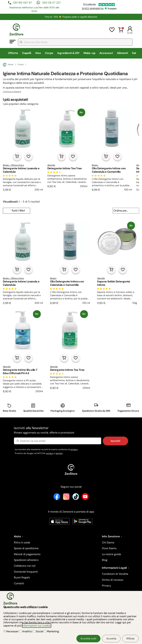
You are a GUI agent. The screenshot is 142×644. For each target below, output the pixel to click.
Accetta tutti (88, 638)
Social (38, 631)
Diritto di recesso (113, 580)
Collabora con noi (25, 566)
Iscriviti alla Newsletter (71, 430)
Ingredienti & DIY (68, 53)
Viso (38, 53)
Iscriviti (115, 441)
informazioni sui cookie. (37, 626)
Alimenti (122, 53)
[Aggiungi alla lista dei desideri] (29, 156)
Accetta (111, 638)
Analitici (26, 631)
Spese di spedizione (26, 548)
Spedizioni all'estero (26, 560)
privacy (74, 449)
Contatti (19, 583)
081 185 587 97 (23, 3)
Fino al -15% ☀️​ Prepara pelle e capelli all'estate (71, 17)
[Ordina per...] (126, 211)
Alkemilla (51, 165)
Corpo (49, 53)
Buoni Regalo (22, 577)
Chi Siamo (108, 542)
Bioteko (95, 165)
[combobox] (75, 42)
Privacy (106, 586)
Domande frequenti (26, 572)
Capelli (27, 53)
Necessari (11, 631)
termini (59, 453)
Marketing (51, 631)
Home (8, 65)
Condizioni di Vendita (115, 574)
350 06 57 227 (51, 3)
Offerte (13, 53)
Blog (105, 560)
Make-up (89, 53)
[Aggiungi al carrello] (17, 156)
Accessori (106, 53)
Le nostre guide (111, 554)
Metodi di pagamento (27, 554)
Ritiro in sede (22, 542)
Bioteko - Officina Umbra (13, 165)
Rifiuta (130, 638)
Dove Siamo (109, 548)
